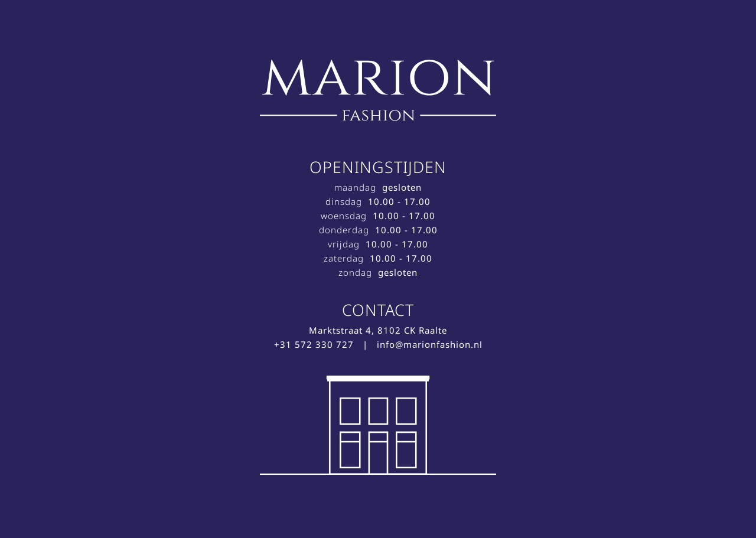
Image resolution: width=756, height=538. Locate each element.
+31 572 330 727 (314, 344)
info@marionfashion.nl (430, 344)
